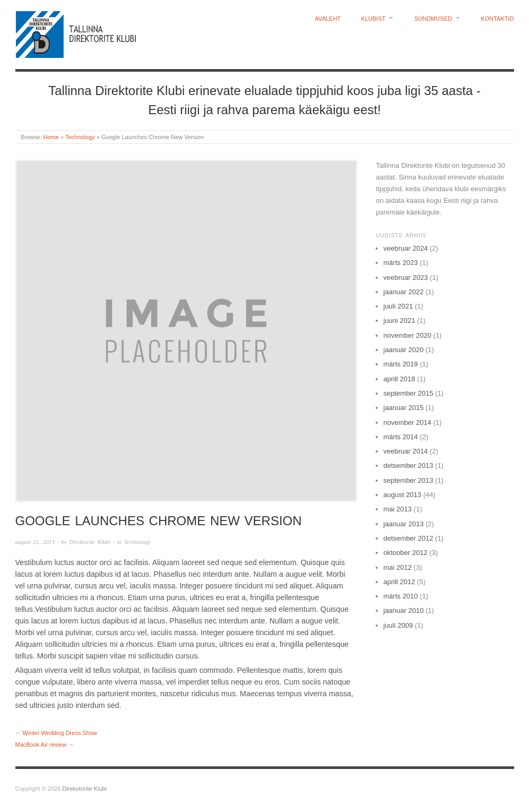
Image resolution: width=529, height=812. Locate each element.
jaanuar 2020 (404, 350)
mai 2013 (398, 509)
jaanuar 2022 (404, 292)
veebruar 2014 (406, 451)
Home (51, 137)
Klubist (374, 19)
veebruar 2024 (406, 248)
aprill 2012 (400, 582)
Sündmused (433, 19)
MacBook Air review (41, 745)
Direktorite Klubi (90, 542)
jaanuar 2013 (404, 524)
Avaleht (328, 19)
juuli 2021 (398, 306)
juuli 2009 (398, 625)
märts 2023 (401, 263)
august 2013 (403, 495)
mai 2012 (398, 567)
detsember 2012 (409, 538)
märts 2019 (401, 364)
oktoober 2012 (406, 553)
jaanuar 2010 (404, 610)
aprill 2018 (400, 379)
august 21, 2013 (35, 542)
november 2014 (407, 422)
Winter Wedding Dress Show (60, 733)
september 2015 (409, 393)
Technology (80, 137)
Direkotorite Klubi (84, 789)
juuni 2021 (400, 320)
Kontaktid (497, 19)
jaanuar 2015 (404, 408)
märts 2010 (401, 596)
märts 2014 (401, 437)
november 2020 (407, 335)
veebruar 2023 (406, 277)
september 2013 (409, 480)
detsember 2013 (409, 465)
